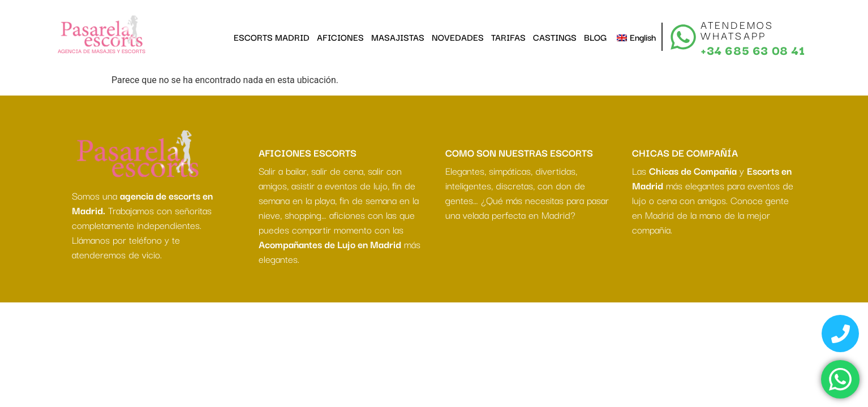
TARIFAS (508, 37)
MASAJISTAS (398, 37)
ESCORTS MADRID (272, 37)
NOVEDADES (458, 37)
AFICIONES (340, 37)
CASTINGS (555, 37)
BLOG (595, 37)
